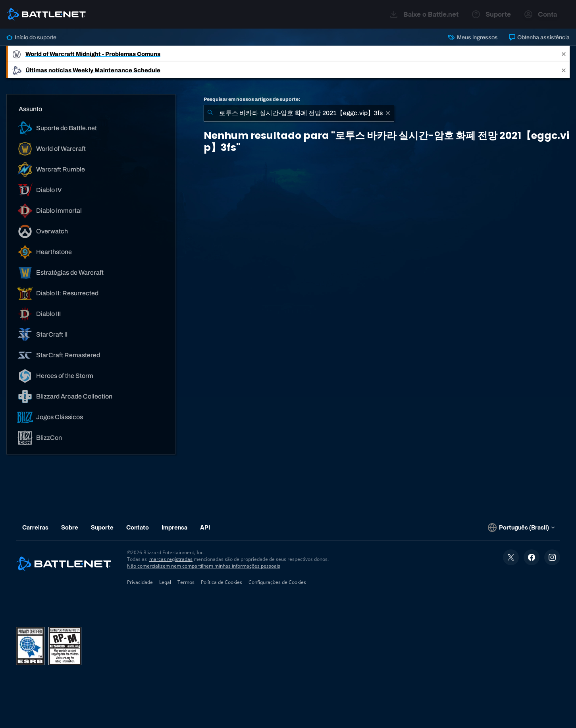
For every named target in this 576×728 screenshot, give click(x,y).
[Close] (564, 54)
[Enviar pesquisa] (210, 113)
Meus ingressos (473, 37)
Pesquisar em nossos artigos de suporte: (252, 99)
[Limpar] (388, 113)
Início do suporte (31, 37)
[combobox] (299, 113)
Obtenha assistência (539, 37)
